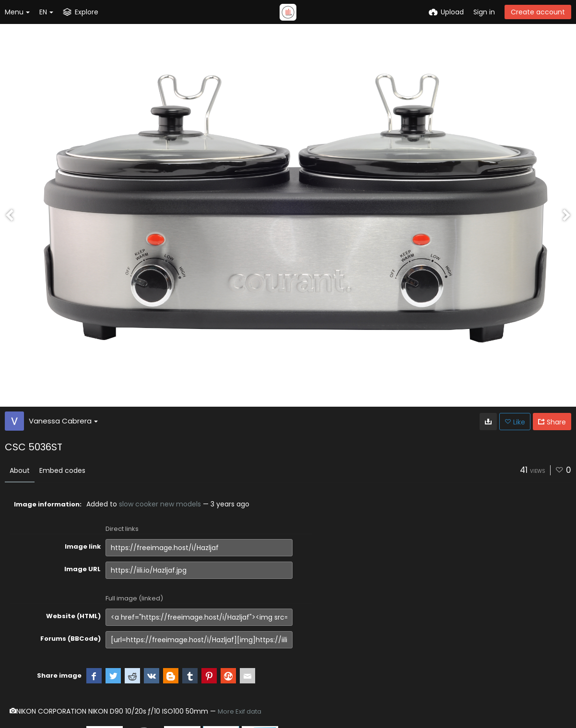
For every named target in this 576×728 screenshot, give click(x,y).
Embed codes (62, 470)
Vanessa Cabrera (63, 421)
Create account (538, 12)
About (20, 470)
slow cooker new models (160, 504)
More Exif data (240, 711)
